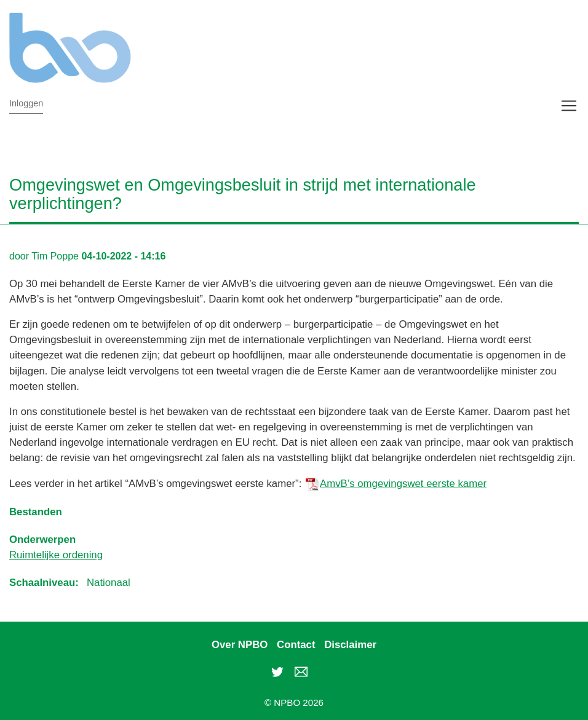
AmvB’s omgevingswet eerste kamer (403, 484)
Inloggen (26, 103)
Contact (296, 645)
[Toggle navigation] (569, 106)
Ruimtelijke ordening (56, 555)
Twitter (277, 671)
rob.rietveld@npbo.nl (301, 671)
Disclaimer (350, 645)
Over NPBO (240, 645)
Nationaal (109, 583)
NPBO (274, 48)
